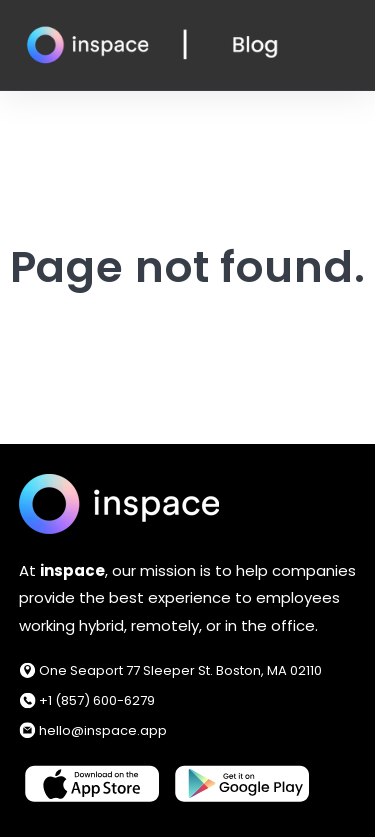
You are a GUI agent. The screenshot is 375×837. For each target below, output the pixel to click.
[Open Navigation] (349, 45)
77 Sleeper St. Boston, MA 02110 (224, 670)
